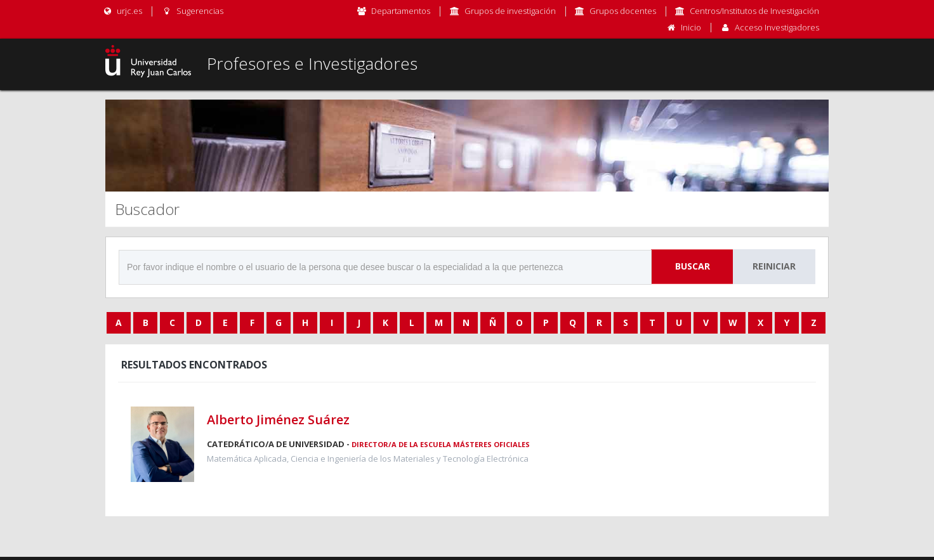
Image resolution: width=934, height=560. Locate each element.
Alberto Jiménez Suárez (278, 420)
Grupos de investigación (510, 11)
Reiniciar (774, 266)
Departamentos (401, 11)
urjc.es (122, 11)
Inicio (691, 27)
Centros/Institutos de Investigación (754, 11)
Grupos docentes (623, 11)
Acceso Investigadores (777, 27)
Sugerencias (192, 11)
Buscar (693, 266)
